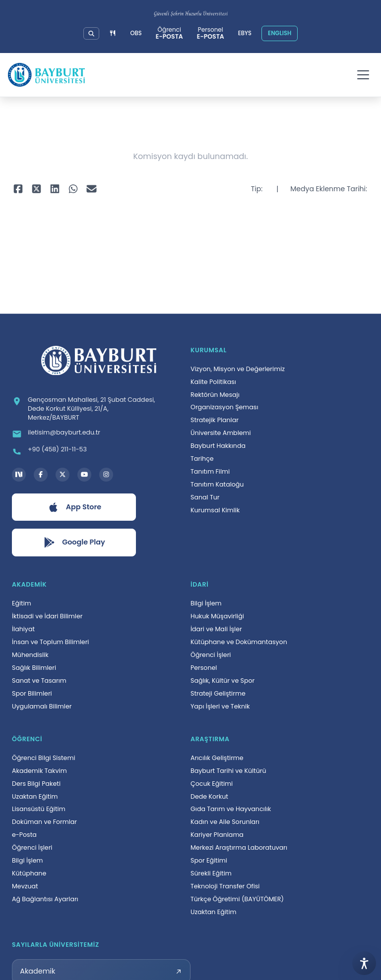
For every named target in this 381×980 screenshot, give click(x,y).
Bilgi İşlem (206, 603)
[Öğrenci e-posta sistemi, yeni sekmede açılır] (169, 33)
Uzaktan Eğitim (35, 796)
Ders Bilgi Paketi (36, 784)
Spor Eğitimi (209, 860)
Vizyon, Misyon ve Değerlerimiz (238, 369)
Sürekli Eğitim (211, 873)
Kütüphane (29, 873)
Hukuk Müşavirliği (217, 616)
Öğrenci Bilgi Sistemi (44, 758)
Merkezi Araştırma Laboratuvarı (239, 847)
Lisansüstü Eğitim (39, 809)
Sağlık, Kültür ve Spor (222, 681)
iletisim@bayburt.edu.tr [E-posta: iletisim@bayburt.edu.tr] (64, 432)
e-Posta (24, 835)
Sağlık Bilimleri (34, 668)
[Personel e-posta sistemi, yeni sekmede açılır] (211, 33)
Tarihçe (202, 459)
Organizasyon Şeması (224, 407)
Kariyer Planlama (217, 835)
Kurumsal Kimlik (215, 510)
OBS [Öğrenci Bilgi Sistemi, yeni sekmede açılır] (136, 33)
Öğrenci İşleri (211, 655)
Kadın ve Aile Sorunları (225, 822)
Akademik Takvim (39, 771)
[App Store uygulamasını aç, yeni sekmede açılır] (74, 507)
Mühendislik (30, 655)
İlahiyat (23, 629)
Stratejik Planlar (215, 420)
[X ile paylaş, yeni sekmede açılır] (36, 189)
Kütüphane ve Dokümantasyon (239, 642)
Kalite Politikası (213, 382)
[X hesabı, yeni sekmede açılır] (63, 475)
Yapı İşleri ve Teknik (220, 706)
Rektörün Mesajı (215, 395)
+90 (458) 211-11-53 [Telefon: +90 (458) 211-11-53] (57, 449)
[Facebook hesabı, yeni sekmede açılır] (41, 475)
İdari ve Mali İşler (216, 629)
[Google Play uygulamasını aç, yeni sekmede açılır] (74, 543)
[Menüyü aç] (363, 75)
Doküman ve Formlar (44, 822)
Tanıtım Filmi (210, 471)
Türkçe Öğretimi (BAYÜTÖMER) (237, 899)
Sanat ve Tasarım (39, 681)
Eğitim (22, 603)
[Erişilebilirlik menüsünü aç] (364, 963)
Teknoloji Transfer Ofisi (225, 886)
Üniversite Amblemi (221, 433)
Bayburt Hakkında (218, 446)
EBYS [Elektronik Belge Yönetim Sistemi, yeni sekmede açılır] (245, 33)
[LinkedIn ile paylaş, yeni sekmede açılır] (55, 189)
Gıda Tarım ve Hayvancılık (231, 809)
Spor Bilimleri (32, 693)
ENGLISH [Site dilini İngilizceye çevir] (280, 33)
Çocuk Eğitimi (212, 784)
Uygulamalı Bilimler (42, 706)
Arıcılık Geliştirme (217, 758)
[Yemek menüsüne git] (113, 33)
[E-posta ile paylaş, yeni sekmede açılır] (92, 189)
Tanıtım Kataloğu (217, 484)
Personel (204, 668)
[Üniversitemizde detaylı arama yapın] (91, 34)
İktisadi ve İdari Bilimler (47, 616)
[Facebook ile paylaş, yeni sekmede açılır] (18, 189)
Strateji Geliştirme (218, 693)
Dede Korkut (209, 796)
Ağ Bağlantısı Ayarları (45, 899)
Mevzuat (25, 886)
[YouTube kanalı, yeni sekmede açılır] (84, 475)
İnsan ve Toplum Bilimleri (50, 642)
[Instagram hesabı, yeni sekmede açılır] (106, 475)
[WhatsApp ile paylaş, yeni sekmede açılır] (73, 189)
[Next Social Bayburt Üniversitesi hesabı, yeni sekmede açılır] (19, 475)
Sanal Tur (205, 497)
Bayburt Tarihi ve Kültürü (228, 771)
